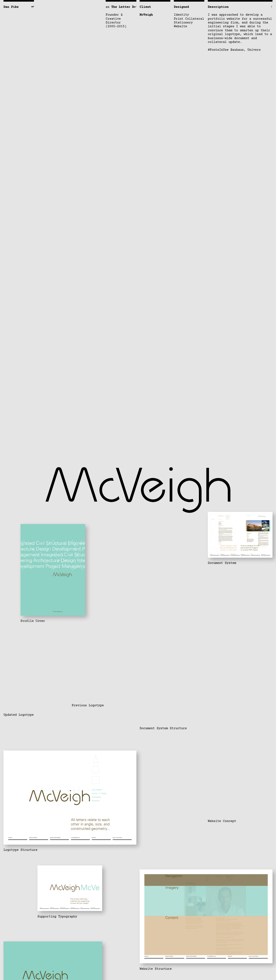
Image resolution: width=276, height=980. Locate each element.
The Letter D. (124, 7)
